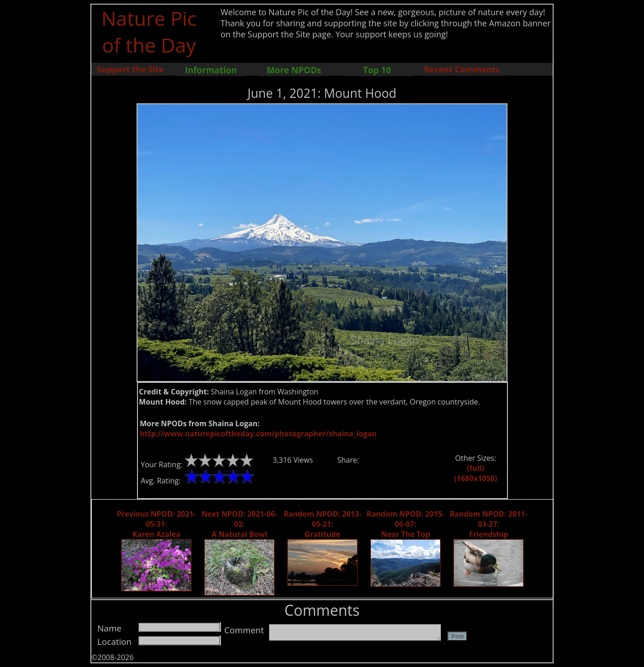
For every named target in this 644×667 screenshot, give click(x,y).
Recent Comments (462, 69)
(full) (475, 468)
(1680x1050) (475, 478)
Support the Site (130, 69)
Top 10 (377, 70)
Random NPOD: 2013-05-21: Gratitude (323, 524)
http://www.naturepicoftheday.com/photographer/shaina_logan (258, 434)
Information (211, 70)
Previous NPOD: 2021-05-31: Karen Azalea (156, 524)
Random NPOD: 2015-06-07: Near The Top (406, 524)
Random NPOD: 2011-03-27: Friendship (489, 524)
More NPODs (294, 70)
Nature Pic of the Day (149, 31)
